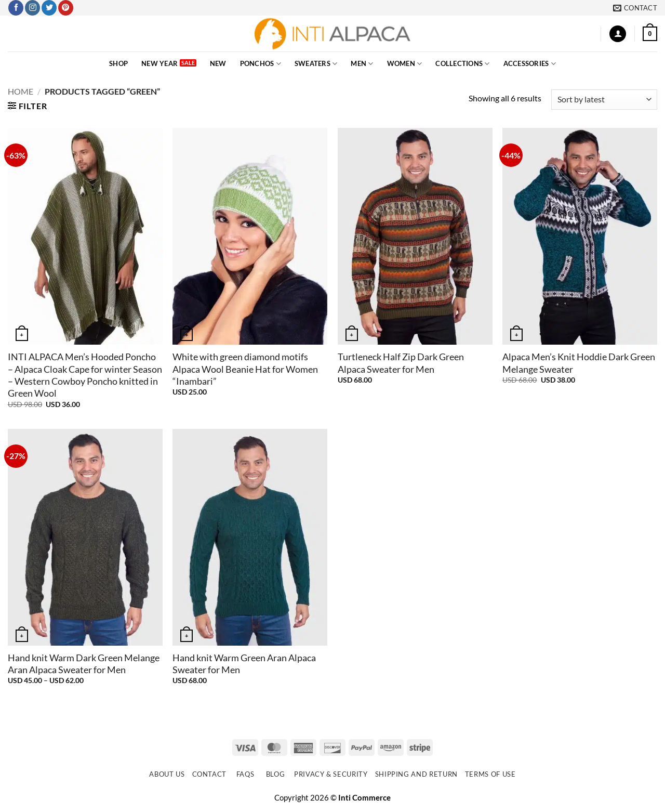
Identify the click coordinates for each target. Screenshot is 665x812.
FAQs (245, 774)
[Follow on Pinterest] (66, 8)
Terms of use (490, 774)
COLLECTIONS (462, 64)
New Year (159, 63)
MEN (362, 64)
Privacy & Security (331, 774)
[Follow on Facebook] (16, 8)
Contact (210, 774)
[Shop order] (604, 100)
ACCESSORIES (530, 64)
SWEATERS (316, 64)
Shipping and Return (416, 774)
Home (21, 91)
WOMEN (405, 64)
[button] (618, 34)
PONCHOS (261, 64)
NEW (218, 63)
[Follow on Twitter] (49, 8)
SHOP (118, 63)
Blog (276, 774)
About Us (167, 774)
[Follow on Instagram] (32, 8)
